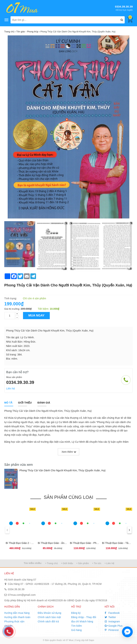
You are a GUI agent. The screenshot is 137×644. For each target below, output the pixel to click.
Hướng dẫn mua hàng (17, 613)
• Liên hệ (109, 563)
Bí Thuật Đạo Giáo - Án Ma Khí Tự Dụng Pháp (64, 543)
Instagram (112, 621)
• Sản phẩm (83, 563)
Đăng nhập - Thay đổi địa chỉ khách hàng (84, 619)
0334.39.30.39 (124, 7)
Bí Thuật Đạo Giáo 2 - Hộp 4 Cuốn (25, 543)
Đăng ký (76, 613)
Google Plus (114, 626)
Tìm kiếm (77, 626)
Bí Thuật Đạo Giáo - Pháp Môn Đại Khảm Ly (95, 543)
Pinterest (112, 630)
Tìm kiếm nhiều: (33, 563)
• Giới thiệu (67, 563)
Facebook (112, 613)
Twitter (110, 617)
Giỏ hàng (76, 630)
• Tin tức (97, 563)
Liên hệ (11, 389)
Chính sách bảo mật (49, 617)
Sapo (92, 640)
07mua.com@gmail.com (22, 595)
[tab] (8, 403)
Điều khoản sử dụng (50, 613)
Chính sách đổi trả (48, 621)
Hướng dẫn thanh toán (17, 617)
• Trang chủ (52, 563)
